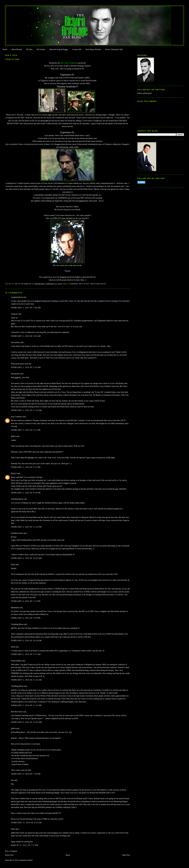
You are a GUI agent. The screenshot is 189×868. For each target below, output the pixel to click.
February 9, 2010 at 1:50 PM (26, 774)
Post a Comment (11, 851)
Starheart (14, 314)
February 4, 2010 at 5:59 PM (26, 618)
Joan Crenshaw (16, 417)
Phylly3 (14, 473)
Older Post (126, 855)
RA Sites (29, 49)
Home (5, 49)
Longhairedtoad (17, 297)
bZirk (13, 565)
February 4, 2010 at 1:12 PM (26, 601)
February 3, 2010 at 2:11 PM (26, 430)
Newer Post (9, 855)
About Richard (17, 49)
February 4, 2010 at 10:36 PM (26, 641)
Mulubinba (15, 608)
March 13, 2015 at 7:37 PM (24, 845)
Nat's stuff (84, 284)
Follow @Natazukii (145, 93)
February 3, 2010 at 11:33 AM (26, 410)
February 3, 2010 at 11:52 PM (26, 527)
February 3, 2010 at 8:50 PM (26, 493)
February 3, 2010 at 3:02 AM (26, 336)
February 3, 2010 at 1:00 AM (26, 308)
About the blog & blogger (59, 49)
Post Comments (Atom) (24, 860)
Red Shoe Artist (17, 712)
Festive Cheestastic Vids (114, 49)
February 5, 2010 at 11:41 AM (26, 680)
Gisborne (74, 284)
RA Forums (41, 49)
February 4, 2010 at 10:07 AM (26, 558)
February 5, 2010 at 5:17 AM (26, 654)
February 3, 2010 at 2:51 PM (26, 467)
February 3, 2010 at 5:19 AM (26, 367)
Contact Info (77, 49)
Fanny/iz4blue (16, 661)
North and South (98, 284)
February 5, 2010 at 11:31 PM (26, 705)
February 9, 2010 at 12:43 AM (26, 722)
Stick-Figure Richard (93, 49)
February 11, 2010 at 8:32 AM (26, 823)
